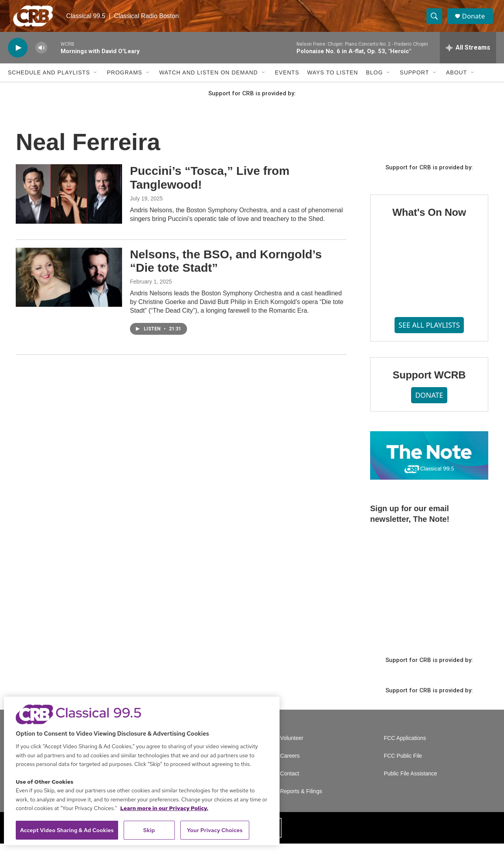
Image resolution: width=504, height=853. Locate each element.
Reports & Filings (301, 801)
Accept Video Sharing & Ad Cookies (67, 830)
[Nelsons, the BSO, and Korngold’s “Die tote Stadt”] (69, 286)
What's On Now (429, 222)
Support (414, 82)
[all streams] (468, 57)
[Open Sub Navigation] (96, 82)
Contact (289, 783)
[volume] (41, 57)
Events (287, 82)
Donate (476, 21)
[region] (142, 771)
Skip (149, 830)
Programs (124, 82)
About (457, 82)
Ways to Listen (333, 82)
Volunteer (292, 748)
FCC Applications (405, 748)
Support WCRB (429, 384)
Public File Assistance (410, 783)
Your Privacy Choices (215, 830)
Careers (290, 765)
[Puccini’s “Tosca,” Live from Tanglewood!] (69, 203)
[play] (18, 57)
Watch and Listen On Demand (208, 82)
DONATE (429, 404)
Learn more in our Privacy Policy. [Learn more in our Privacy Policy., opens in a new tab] (164, 808)
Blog (374, 82)
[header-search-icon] (436, 21)
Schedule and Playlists (49, 82)
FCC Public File (403, 765)
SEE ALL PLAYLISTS (429, 334)
